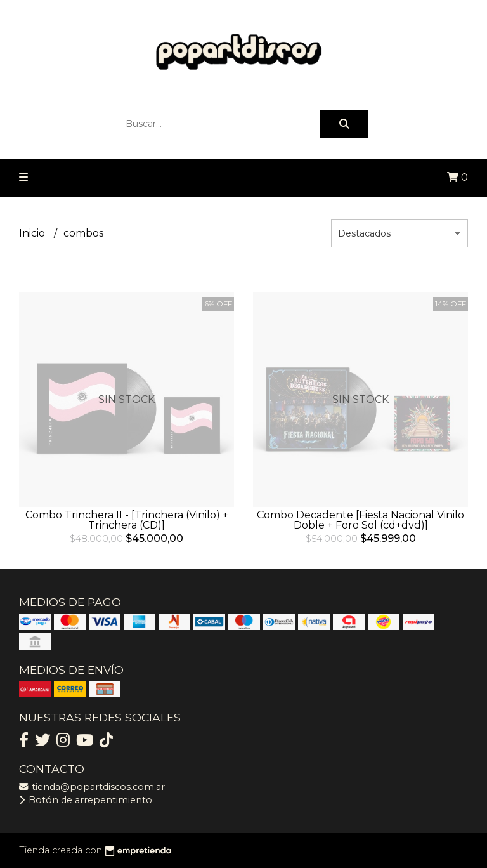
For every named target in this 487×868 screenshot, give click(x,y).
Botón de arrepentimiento (86, 800)
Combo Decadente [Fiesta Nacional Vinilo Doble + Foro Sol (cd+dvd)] (360, 520)
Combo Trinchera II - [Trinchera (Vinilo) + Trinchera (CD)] (127, 520)
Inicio (33, 233)
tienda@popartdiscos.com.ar (92, 787)
